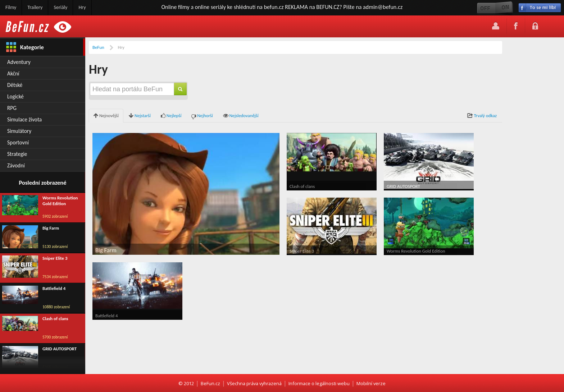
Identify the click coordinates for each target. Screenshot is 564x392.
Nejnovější (106, 116)
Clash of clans (55, 319)
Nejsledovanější (241, 116)
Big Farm (51, 228)
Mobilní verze (371, 383)
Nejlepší (171, 116)
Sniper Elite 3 (55, 258)
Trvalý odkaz (482, 116)
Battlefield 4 (54, 288)
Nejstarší (140, 116)
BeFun (98, 47)
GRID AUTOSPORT (60, 349)
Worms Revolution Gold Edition (60, 201)
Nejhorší (202, 116)
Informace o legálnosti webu (319, 383)
